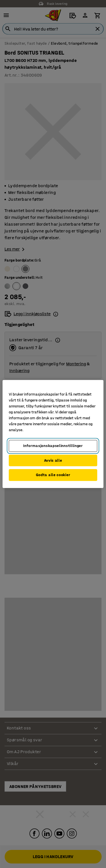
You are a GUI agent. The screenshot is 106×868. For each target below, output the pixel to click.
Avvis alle (53, 460)
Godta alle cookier (53, 475)
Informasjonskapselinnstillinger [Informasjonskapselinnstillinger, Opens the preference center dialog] (53, 446)
